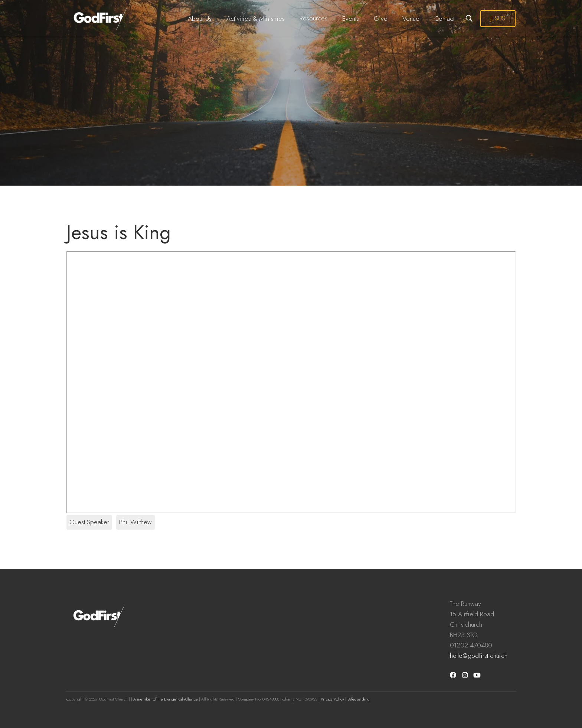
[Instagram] (465, 675)
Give (381, 19)
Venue (411, 19)
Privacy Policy (332, 699)
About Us (200, 19)
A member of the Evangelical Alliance (166, 699)
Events (351, 19)
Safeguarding (359, 699)
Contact (444, 19)
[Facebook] (453, 675)
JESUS (498, 18)
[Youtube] (477, 675)
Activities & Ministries (256, 19)
